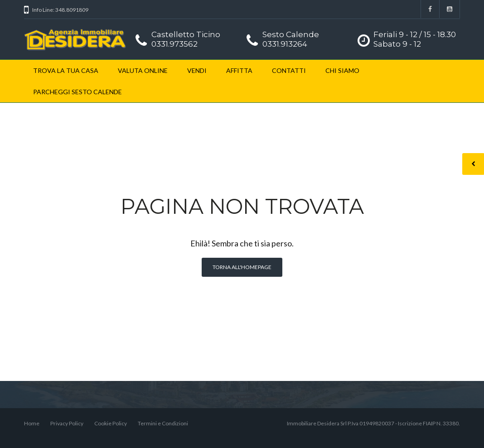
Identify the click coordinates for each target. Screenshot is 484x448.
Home (32, 423)
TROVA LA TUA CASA (66, 70)
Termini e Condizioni (163, 423)
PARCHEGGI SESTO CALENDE (77, 92)
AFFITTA (239, 70)
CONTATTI (289, 70)
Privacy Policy (67, 423)
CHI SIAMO (342, 70)
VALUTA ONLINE (143, 70)
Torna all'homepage (242, 267)
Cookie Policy (111, 423)
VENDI (197, 70)
